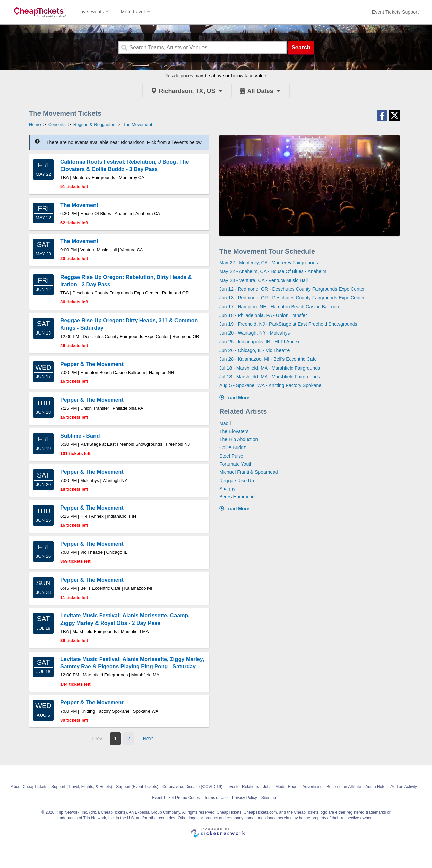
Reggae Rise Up (237, 481)
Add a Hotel (376, 787)
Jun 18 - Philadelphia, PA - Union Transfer (263, 315)
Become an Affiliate (344, 787)
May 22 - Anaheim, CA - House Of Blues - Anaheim (273, 271)
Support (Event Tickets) (137, 787)
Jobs (267, 787)
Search (301, 47)
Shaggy (227, 489)
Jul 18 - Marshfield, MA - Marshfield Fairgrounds (270, 368)
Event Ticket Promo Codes (176, 798)
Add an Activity (404, 787)
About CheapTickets (29, 787)
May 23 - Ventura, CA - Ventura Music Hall (264, 280)
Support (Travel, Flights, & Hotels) (82, 787)
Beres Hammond (237, 497)
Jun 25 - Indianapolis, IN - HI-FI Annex (259, 342)
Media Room (287, 787)
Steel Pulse (231, 456)
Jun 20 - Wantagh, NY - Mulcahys (255, 333)
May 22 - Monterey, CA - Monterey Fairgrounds (269, 263)
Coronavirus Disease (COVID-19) (192, 787)
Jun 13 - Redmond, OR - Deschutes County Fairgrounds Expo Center (292, 298)
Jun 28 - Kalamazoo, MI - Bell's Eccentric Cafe (268, 359)
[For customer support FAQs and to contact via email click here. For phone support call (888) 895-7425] (395, 12)
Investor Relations (243, 787)
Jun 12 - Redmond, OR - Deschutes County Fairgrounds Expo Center (292, 289)
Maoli (225, 423)
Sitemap (269, 798)
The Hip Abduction (239, 439)
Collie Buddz (233, 447)
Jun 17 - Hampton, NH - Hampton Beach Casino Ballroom (280, 307)
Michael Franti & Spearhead (249, 472)
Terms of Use (216, 798)
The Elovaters (234, 431)
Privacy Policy (245, 798)
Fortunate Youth (236, 464)
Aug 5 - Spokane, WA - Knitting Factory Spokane (270, 385)
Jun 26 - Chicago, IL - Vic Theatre (254, 350)
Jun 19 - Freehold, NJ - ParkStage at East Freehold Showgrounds (288, 324)
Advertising (312, 787)
